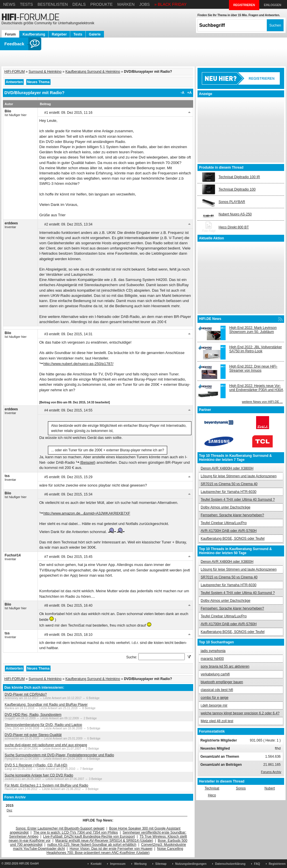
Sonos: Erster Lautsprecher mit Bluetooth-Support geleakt (60, 828)
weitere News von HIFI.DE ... (262, 402)
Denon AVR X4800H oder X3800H (227, 468)
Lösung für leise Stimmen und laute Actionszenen (239, 476)
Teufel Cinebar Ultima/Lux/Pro (224, 523)
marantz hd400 (212, 659)
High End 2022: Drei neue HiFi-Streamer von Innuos (253, 368)
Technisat (212, 788)
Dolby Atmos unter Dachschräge (225, 507)
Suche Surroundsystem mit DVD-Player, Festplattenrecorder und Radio (59, 755)
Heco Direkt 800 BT (234, 227)
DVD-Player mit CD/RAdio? (26, 694)
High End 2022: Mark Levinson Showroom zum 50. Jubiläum (253, 330)
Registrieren (277, 864)
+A (189, 93)
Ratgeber (59, 34)
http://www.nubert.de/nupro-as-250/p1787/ (78, 364)
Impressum (118, 864)
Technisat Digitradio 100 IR (239, 177)
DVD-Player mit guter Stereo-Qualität (33, 735)
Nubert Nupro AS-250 (235, 214)
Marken (126, 4)
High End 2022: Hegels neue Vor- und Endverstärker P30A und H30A (256, 388)
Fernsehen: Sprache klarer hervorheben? (232, 515)
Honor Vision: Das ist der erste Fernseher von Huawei (111, 849)
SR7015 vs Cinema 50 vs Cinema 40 (229, 484)
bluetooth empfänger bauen (222, 682)
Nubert (270, 788)
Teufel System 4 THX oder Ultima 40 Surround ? (238, 500)
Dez (10, 810)
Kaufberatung (34, 34)
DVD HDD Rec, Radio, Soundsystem (33, 715)
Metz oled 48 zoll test (217, 721)
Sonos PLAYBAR (232, 202)
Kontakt (96, 864)
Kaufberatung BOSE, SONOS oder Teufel (233, 539)
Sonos (241, 788)
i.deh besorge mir (214, 705)
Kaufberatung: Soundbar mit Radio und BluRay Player (46, 705)
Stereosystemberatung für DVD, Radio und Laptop (43, 725)
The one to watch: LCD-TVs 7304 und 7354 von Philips (76, 832)
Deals (79, 4)
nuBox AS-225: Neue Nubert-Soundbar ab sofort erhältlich (92, 845)
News (9, 4)
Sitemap (161, 864)
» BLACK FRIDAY (171, 4)
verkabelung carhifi (215, 674)
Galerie (95, 34)
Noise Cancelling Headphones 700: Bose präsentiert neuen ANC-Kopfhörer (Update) (115, 851)
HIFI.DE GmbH (29, 864)
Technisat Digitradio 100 (237, 189)
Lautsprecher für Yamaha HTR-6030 (229, 492)
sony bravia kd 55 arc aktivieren (225, 666)
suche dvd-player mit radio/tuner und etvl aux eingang (46, 745)
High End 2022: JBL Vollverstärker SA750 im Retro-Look (256, 349)
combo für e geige (215, 698)
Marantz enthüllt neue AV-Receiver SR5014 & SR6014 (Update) (104, 841)
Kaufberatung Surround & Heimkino (93, 72)
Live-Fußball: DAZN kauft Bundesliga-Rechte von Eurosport (89, 837)
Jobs (145, 4)
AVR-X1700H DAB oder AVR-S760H (229, 531)
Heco (212, 795)
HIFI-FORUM (15, 72)
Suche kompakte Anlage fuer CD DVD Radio (39, 775)
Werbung (140, 864)
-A (183, 93)
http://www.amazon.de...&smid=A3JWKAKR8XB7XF (87, 513)
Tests (26, 4)
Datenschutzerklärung (230, 864)
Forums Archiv (271, 772)
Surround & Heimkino (45, 72)
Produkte (102, 4)
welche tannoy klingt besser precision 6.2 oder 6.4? (240, 713)
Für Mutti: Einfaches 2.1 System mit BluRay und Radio (46, 785)
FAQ (257, 864)
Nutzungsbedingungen (191, 864)
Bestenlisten (53, 4)
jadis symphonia (213, 651)
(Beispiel (87, 462)
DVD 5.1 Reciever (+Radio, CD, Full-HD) (36, 765)
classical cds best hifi (217, 690)
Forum (10, 34)
